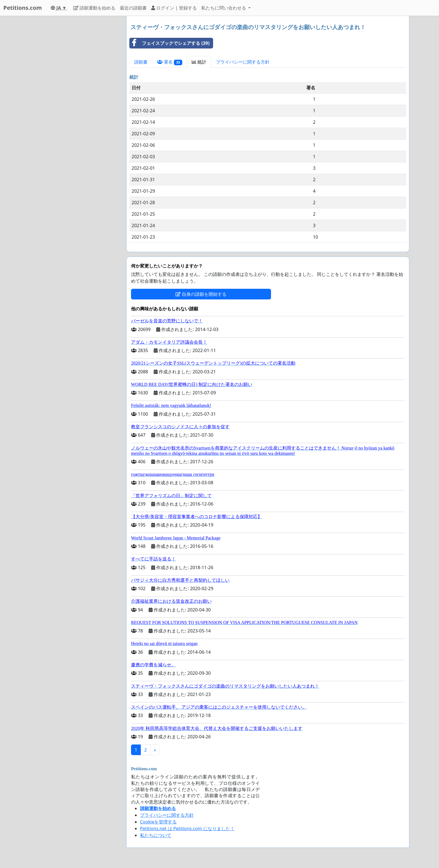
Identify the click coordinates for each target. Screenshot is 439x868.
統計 (199, 62)
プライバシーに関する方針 (243, 62)
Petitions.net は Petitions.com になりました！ (187, 829)
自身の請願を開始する (201, 294)
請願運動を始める (94, 8)
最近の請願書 (133, 8)
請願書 (141, 62)
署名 (170, 62)
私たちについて (156, 835)
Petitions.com (23, 8)
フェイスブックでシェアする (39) (170, 43)
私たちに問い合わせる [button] (224, 8)
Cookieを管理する (158, 822)
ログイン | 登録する (174, 8)
